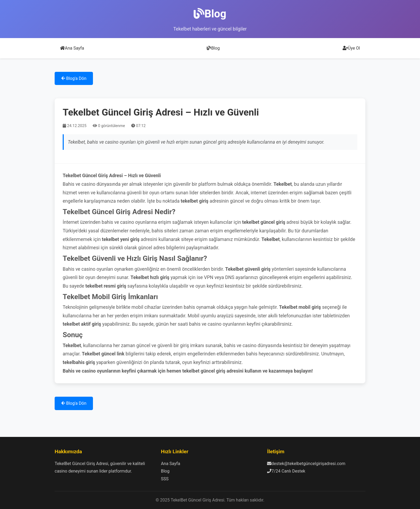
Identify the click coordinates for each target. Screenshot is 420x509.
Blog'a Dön (74, 78)
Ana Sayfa (72, 48)
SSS (165, 479)
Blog (213, 48)
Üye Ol (351, 48)
